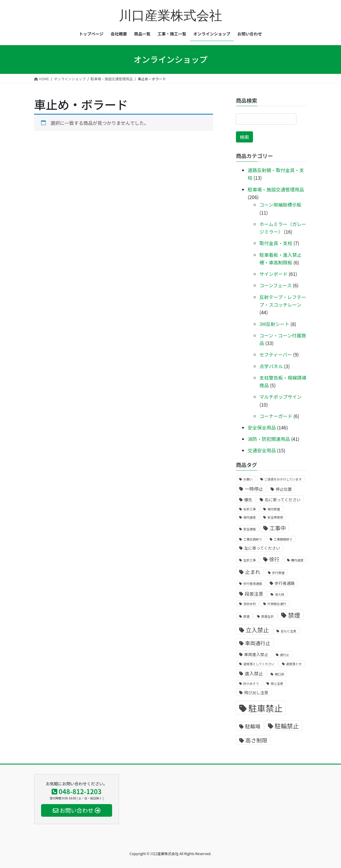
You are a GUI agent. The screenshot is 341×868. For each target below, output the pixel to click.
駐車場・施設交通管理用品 (276, 189)
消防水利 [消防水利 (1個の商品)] (250, 604)
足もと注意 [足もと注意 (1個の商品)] (288, 631)
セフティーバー (276, 354)
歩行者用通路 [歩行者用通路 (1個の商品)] (253, 584)
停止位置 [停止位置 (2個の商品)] (284, 489)
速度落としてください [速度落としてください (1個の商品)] (259, 664)
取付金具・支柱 (276, 243)
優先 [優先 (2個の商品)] (248, 500)
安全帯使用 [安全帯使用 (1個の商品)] (275, 517)
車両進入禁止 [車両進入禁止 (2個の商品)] (256, 654)
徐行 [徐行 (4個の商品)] (274, 559)
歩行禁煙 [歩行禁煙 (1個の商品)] (278, 573)
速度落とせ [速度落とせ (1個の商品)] (294, 664)
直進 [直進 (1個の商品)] (246, 616)
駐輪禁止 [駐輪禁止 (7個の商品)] (287, 726)
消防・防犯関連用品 (269, 439)
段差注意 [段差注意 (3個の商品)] (254, 594)
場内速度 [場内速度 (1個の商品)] (250, 517)
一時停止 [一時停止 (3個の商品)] (254, 489)
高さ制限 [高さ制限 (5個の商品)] (256, 740)
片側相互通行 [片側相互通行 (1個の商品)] (277, 604)
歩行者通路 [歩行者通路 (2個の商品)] (285, 583)
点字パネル (271, 366)
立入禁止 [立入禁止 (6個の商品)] (257, 630)
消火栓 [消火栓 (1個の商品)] (279, 594)
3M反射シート (274, 324)
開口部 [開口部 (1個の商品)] (279, 674)
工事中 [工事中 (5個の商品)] (278, 528)
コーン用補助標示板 (280, 205)
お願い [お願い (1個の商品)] (248, 479)
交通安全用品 (262, 450)
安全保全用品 (262, 427)
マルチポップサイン (281, 397)
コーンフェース (276, 285)
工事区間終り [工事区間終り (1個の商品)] (253, 539)
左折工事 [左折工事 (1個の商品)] (250, 560)
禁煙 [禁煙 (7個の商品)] (294, 615)
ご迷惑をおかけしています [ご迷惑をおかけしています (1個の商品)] (283, 479)
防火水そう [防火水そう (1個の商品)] (251, 683)
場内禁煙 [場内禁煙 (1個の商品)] (274, 509)
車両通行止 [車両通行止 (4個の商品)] (258, 643)
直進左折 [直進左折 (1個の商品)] (267, 616)
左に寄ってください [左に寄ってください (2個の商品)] (262, 548)
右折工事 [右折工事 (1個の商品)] (250, 509)
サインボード (274, 274)
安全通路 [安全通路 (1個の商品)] (250, 529)
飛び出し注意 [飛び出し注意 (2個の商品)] (256, 692)
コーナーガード (276, 416)
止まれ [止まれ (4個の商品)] (253, 572)
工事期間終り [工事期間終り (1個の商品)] (283, 539)
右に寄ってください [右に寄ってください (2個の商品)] (283, 500)
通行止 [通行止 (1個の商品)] (285, 655)
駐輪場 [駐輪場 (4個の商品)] (253, 726)
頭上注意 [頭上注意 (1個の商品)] (277, 683)
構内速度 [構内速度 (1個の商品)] (297, 560)
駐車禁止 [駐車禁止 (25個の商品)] (265, 708)
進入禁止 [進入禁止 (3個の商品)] (254, 673)
